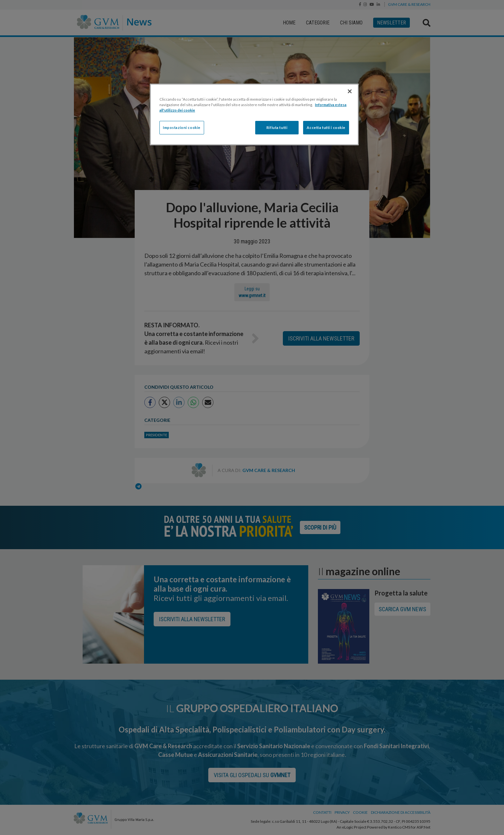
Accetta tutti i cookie (326, 127)
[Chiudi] (350, 91)
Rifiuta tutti (277, 127)
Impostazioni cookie (182, 127)
